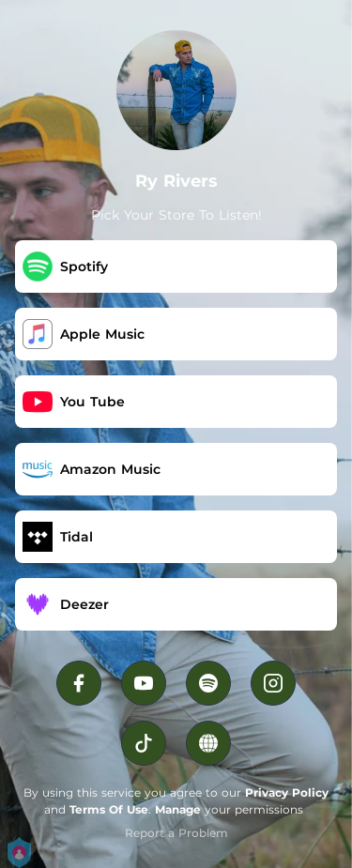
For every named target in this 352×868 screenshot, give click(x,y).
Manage (178, 809)
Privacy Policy (287, 792)
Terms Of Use (109, 809)
